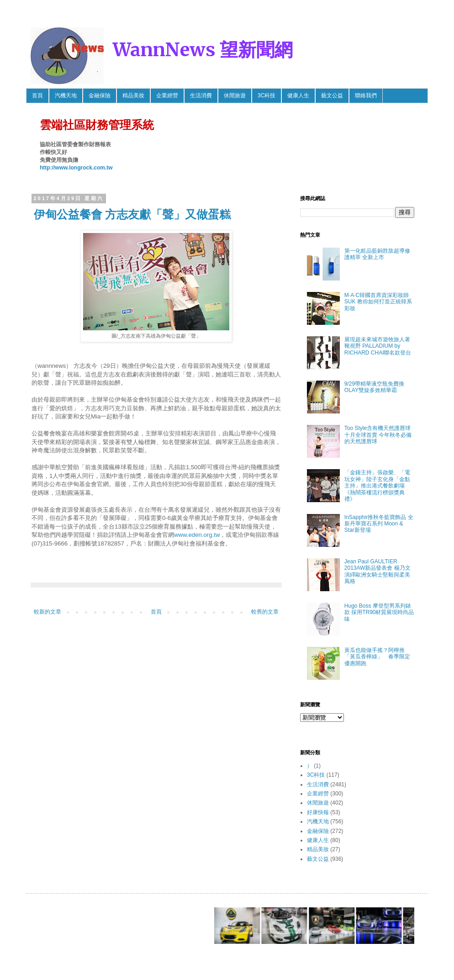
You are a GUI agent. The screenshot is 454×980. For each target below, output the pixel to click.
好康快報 (318, 812)
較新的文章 (48, 612)
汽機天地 (66, 95)
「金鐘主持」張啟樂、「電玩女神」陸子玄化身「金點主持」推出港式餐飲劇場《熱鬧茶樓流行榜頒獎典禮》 (377, 486)
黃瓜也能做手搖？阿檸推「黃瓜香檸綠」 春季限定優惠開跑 (377, 657)
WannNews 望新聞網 (203, 50)
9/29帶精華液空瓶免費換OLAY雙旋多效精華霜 (374, 387)
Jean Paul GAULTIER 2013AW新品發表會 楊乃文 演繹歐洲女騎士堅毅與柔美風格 (377, 571)
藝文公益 (332, 95)
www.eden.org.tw (197, 535)
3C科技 (267, 95)
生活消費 (201, 95)
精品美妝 (133, 95)
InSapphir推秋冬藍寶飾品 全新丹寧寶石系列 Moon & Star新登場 (379, 524)
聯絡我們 (366, 95)
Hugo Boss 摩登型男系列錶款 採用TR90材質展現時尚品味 (379, 612)
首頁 (37, 95)
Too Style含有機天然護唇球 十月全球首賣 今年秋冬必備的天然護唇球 (378, 435)
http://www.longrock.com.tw (76, 168)
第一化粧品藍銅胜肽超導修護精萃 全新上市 (377, 254)
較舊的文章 (265, 612)
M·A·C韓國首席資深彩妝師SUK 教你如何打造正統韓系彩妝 (378, 302)
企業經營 (167, 95)
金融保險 (100, 95)
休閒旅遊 (235, 95)
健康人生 (298, 95)
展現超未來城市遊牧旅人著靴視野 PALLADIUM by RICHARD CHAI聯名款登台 (378, 346)
